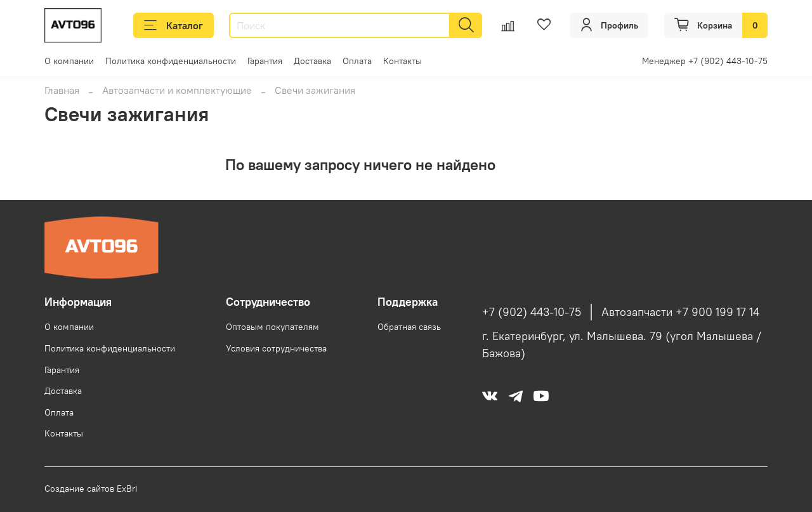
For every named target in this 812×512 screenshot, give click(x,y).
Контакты (403, 61)
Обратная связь (409, 327)
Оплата (357, 61)
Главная (62, 90)
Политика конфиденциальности (171, 61)
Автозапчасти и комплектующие (177, 90)
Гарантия (265, 61)
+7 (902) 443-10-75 (532, 312)
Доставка (312, 61)
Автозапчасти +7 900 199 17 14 (680, 312)
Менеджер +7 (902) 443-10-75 (705, 61)
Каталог (174, 25)
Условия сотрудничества (276, 348)
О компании (69, 61)
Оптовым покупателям (272, 327)
